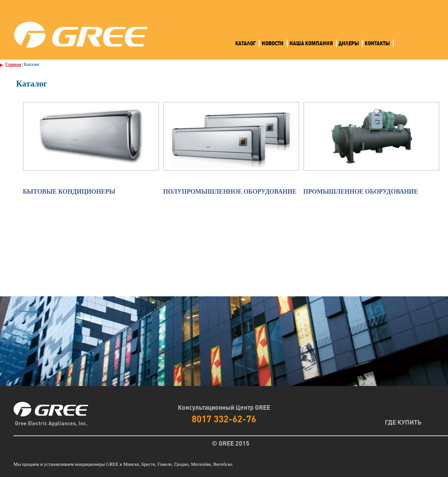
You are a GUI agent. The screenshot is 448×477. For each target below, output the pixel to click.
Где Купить (403, 422)
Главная (13, 65)
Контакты (377, 43)
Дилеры (349, 43)
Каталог (246, 43)
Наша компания (311, 43)
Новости (273, 43)
